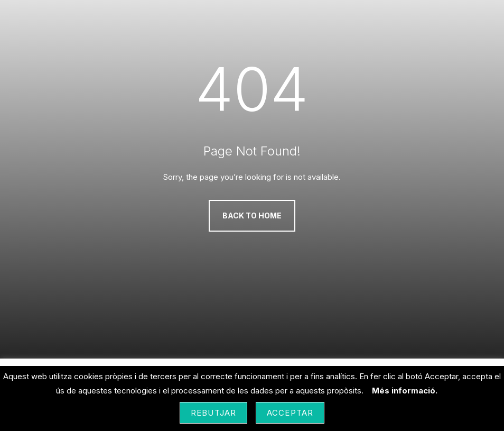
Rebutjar (213, 413)
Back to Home (252, 215)
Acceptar (290, 413)
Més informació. (405, 391)
